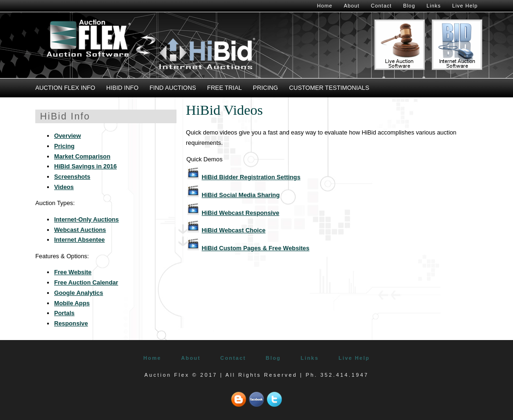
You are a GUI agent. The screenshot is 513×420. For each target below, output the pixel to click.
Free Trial (224, 88)
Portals (64, 313)
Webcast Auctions (80, 230)
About (351, 6)
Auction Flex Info (65, 88)
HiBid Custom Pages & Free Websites (256, 248)
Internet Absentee (80, 240)
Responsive (71, 323)
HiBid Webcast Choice (234, 230)
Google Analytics (79, 293)
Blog (409, 6)
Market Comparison (82, 156)
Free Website (73, 272)
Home (325, 6)
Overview (68, 136)
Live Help (465, 6)
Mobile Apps (72, 303)
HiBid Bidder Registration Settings (251, 177)
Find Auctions (173, 88)
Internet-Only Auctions (86, 219)
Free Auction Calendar (86, 282)
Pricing (265, 88)
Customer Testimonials (329, 88)
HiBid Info (122, 88)
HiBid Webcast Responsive (241, 213)
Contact (381, 6)
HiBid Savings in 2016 (85, 166)
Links (433, 6)
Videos (64, 187)
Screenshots (72, 177)
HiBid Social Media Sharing (241, 195)
